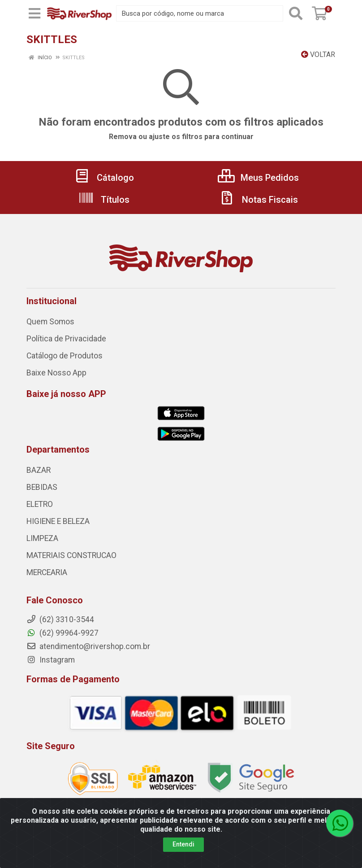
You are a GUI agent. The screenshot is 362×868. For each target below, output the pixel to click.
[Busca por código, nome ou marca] (200, 13)
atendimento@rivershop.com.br (88, 646)
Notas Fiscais (259, 200)
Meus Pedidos (258, 178)
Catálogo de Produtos (65, 356)
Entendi (183, 844)
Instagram (51, 660)
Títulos (104, 200)
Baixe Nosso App (56, 373)
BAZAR (39, 470)
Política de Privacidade (66, 339)
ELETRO (40, 504)
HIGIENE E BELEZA (58, 521)
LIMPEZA (42, 538)
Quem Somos (50, 322)
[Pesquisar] (296, 13)
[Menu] (34, 13)
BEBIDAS (42, 487)
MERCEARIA (47, 572)
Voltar (318, 55)
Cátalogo (104, 178)
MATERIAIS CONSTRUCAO (71, 555)
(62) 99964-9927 (62, 633)
